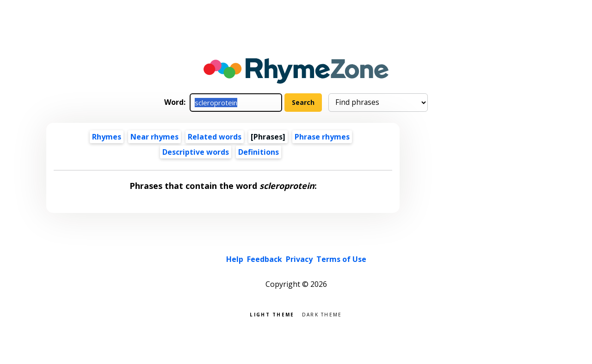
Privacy (299, 259)
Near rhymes (154, 137)
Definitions (259, 152)
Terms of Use (341, 259)
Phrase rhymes (322, 137)
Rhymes (107, 137)
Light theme (272, 314)
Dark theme (322, 314)
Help (235, 259)
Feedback (265, 259)
